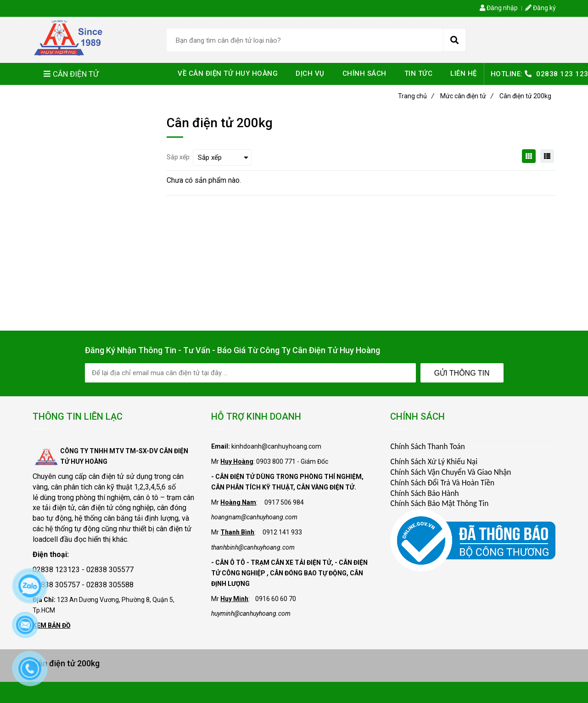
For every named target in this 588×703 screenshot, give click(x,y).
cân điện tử (106, 476)
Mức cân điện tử (467, 96)
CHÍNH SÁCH (364, 73)
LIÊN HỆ (464, 73)
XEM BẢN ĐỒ (52, 625)
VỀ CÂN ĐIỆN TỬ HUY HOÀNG (228, 73)
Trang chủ (416, 96)
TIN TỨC (419, 73)
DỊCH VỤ (310, 73)
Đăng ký (540, 8)
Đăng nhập (499, 8)
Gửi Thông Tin (462, 373)
